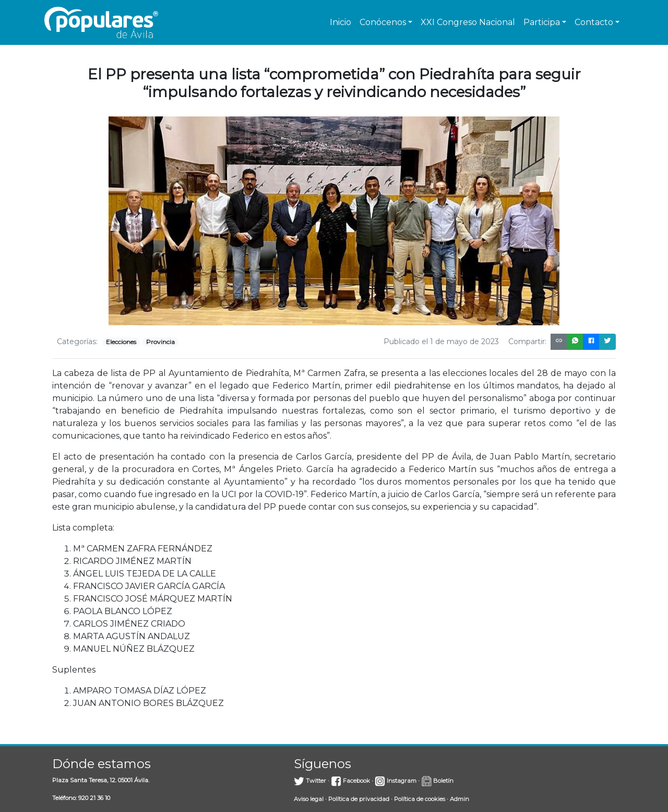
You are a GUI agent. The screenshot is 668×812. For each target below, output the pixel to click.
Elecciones (121, 342)
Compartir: (527, 342)
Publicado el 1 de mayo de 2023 (441, 342)
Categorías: (77, 342)
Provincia (160, 342)
